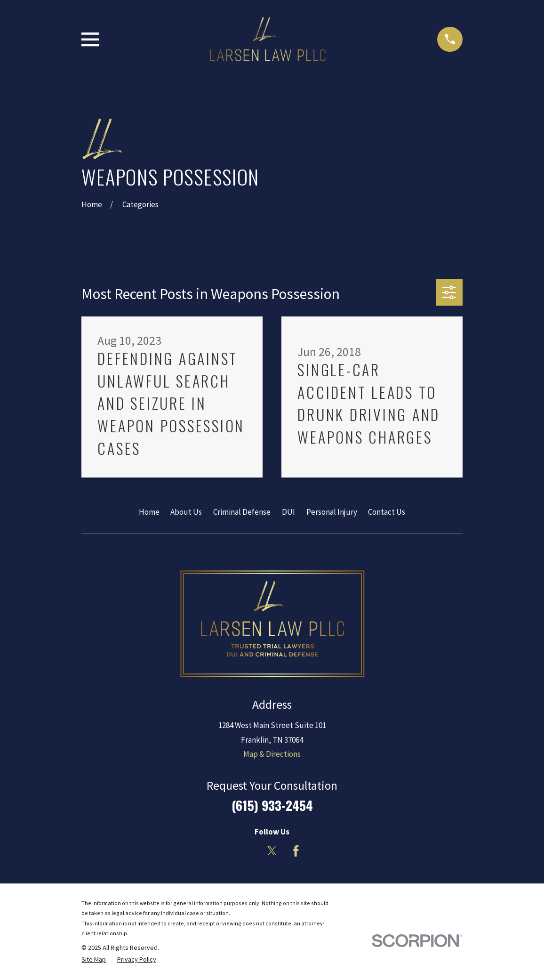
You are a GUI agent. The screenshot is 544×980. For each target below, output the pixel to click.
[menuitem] (94, 960)
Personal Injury (332, 512)
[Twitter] (272, 851)
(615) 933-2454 (272, 805)
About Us (186, 512)
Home (149, 512)
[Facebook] (296, 851)
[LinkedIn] (248, 851)
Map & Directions (272, 754)
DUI (288, 512)
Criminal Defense (242, 512)
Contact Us (387, 512)
